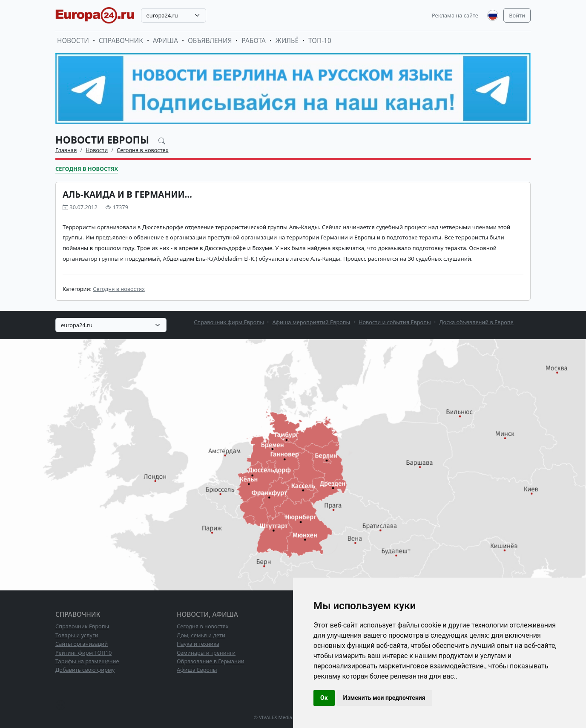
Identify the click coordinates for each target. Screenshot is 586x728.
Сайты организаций (82, 644)
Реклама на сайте (455, 15)
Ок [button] (324, 698)
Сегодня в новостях (143, 150)
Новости (73, 41)
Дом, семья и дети (201, 635)
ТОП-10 (320, 41)
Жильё (287, 41)
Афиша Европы (197, 670)
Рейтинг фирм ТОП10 (83, 653)
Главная (66, 150)
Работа (253, 41)
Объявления (210, 41)
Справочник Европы (82, 626)
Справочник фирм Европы (229, 322)
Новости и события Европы (395, 322)
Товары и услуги (77, 635)
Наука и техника (198, 644)
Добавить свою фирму (85, 670)
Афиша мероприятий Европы (312, 322)
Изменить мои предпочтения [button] (384, 698)
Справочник (121, 41)
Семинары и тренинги (206, 653)
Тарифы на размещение (87, 661)
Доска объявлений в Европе (476, 322)
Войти (517, 15)
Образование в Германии (211, 661)
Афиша (165, 41)
